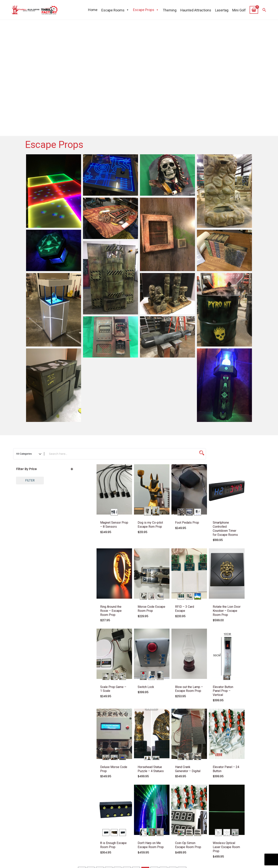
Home (93, 10)
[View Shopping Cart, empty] (254, 10)
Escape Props (146, 10)
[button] (264, 10)
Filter (30, 480)
